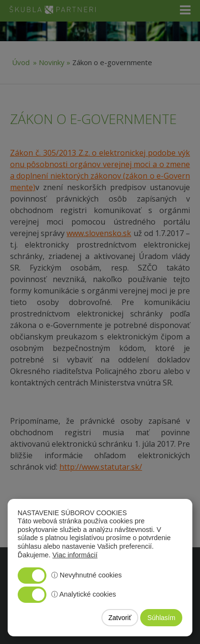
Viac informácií (75, 555)
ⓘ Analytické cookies (84, 594)
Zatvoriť (120, 618)
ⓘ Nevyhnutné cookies (87, 575)
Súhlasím (161, 618)
